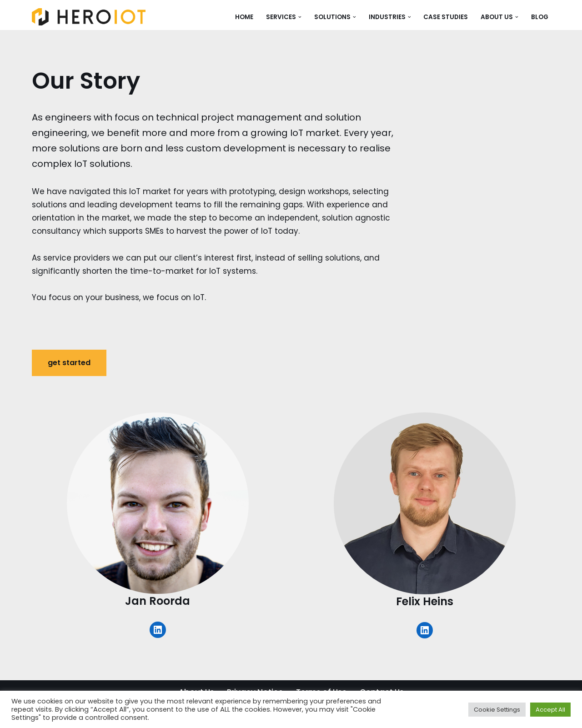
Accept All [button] (550, 710)
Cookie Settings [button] (497, 710)
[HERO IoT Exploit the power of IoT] (89, 17)
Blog (540, 17)
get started (69, 363)
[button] (300, 17)
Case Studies (446, 17)
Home (244, 17)
